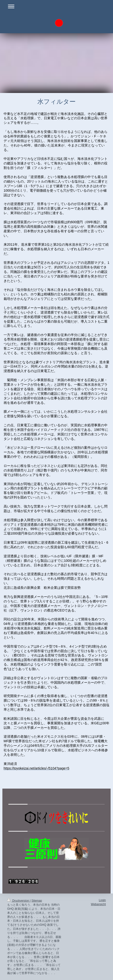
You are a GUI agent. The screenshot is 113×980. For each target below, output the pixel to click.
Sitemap (37, 901)
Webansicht (98, 904)
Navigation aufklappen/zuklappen (56, 6)
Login (102, 900)
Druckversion (19, 901)
